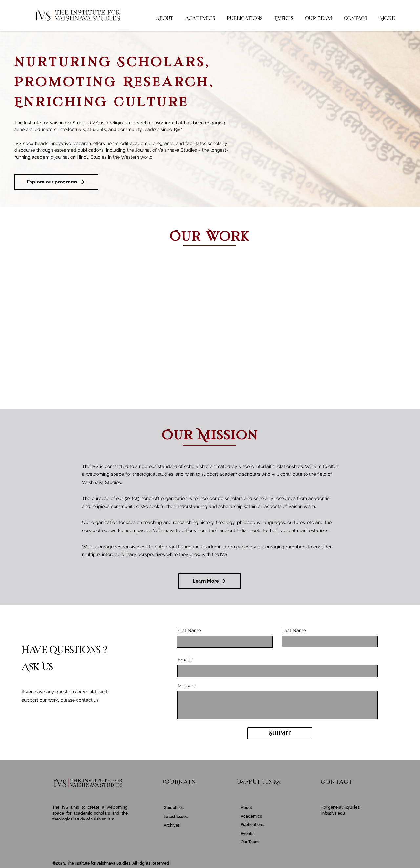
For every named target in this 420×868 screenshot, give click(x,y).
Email (184, 660)
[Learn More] (210, 581)
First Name (189, 630)
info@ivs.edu (333, 813)
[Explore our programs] (56, 182)
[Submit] (280, 733)
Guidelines (174, 808)
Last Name (294, 630)
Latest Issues (176, 817)
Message (188, 686)
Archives (172, 825)
